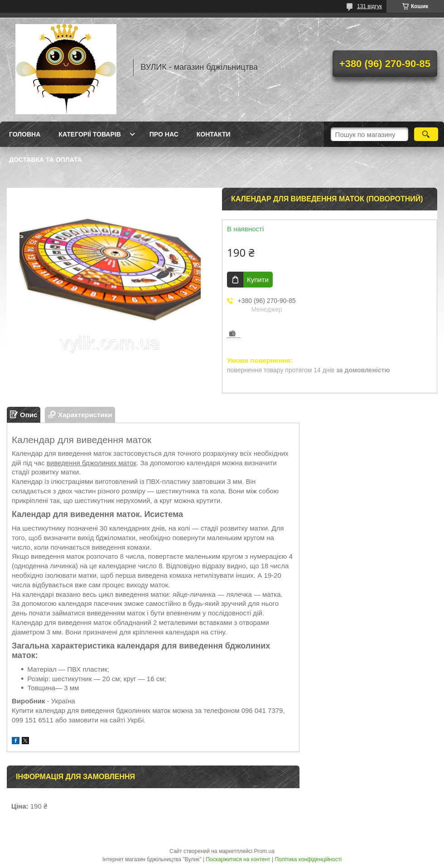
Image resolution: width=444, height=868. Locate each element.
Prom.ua (264, 851)
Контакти (214, 134)
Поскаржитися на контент (238, 859)
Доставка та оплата (46, 160)
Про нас (164, 134)
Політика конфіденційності (308, 859)
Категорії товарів (89, 134)
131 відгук (369, 6)
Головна (25, 134)
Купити (258, 280)
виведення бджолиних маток (92, 463)
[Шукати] (426, 134)
